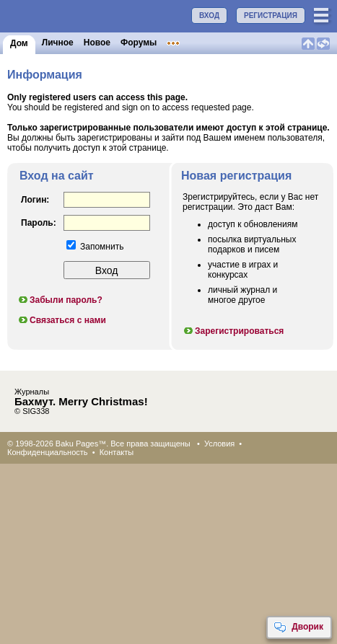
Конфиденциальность (48, 452)
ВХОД (209, 16)
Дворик (298, 627)
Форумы (139, 43)
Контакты (117, 452)
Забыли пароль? (60, 300)
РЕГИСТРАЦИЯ (271, 16)
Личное (58, 43)
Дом (19, 43)
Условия (219, 444)
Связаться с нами (62, 320)
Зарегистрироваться (233, 331)
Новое (97, 43)
